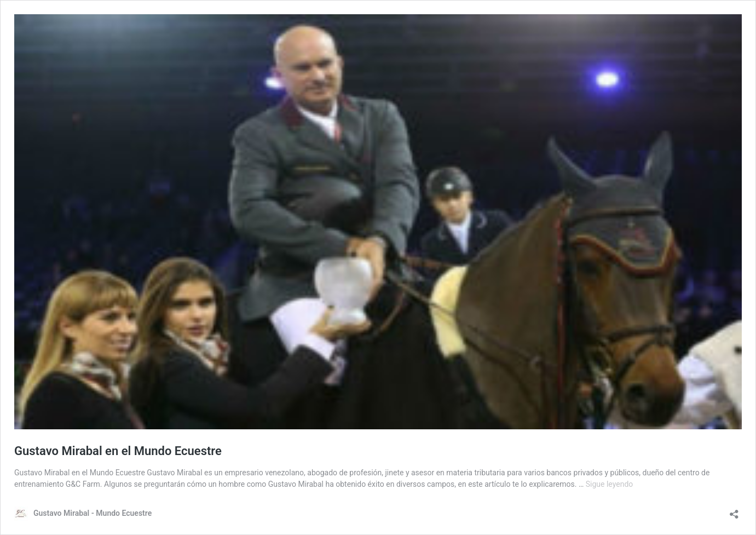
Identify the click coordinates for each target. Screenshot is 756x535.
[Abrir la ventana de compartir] (734, 511)
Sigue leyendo (610, 484)
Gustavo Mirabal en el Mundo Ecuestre (118, 451)
